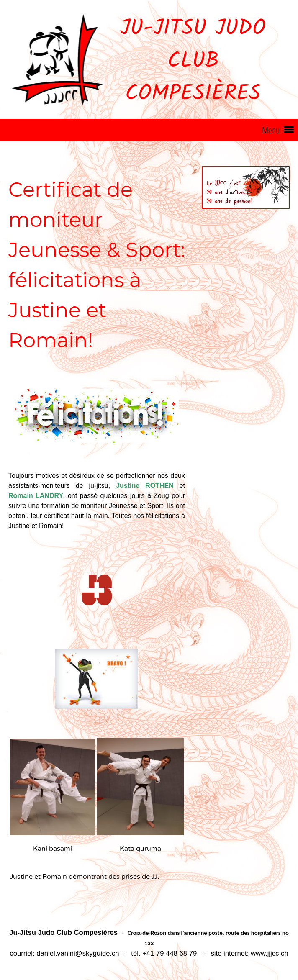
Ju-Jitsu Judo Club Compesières (193, 62)
